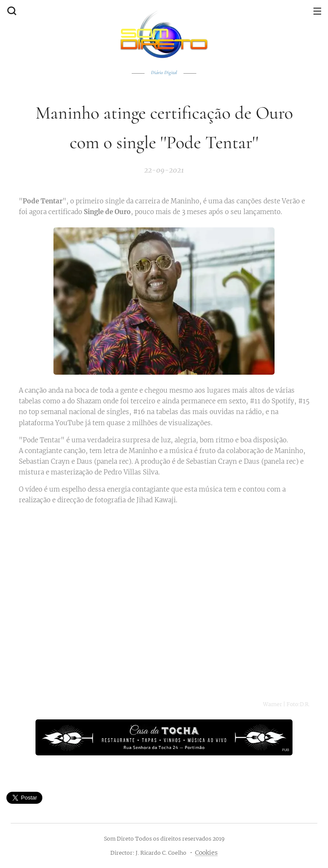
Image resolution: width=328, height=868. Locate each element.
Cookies (206, 853)
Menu (317, 11)
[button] (11, 11)
